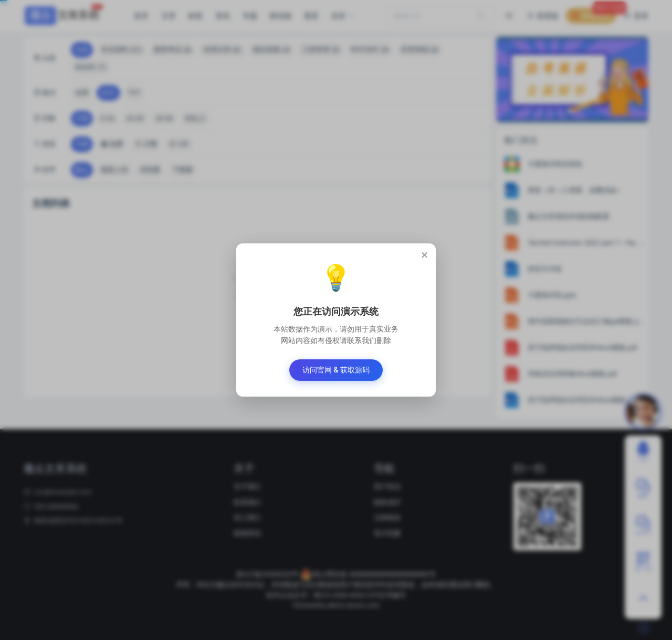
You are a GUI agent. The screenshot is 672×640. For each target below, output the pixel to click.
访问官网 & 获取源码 (336, 370)
